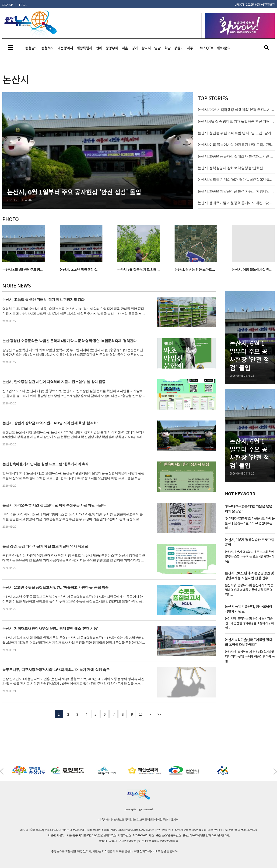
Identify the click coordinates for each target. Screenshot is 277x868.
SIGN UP (8, 5)
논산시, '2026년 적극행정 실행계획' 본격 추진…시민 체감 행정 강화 (236, 110)
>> (159, 714)
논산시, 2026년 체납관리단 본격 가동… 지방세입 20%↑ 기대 (236, 191)
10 (141, 714)
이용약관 (104, 820)
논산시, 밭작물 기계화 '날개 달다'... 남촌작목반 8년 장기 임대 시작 (236, 180)
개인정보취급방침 (142, 820)
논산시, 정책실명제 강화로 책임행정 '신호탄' (231, 168)
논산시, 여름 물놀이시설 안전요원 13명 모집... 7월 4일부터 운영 (236, 145)
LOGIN (23, 5)
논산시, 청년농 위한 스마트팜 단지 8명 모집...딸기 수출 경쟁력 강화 (236, 133)
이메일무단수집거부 (166, 820)
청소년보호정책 (120, 820)
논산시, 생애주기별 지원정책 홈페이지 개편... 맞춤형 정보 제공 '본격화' (236, 203)
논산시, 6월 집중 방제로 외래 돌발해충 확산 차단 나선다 (236, 121)
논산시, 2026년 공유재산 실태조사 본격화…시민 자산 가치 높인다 (236, 156)
